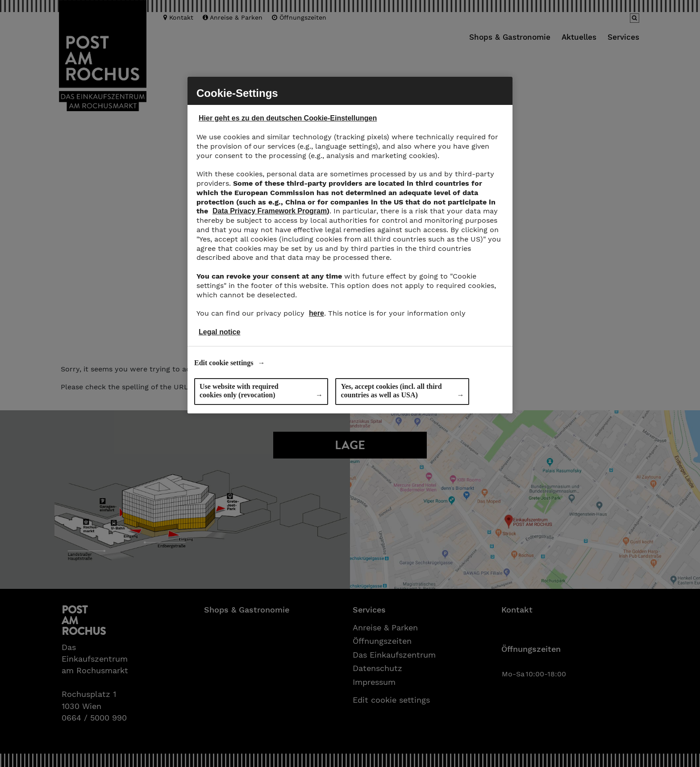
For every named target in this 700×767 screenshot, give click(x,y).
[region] (350, 245)
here (317, 313)
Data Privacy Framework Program (270, 211)
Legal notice (219, 332)
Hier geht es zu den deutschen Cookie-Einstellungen (288, 118)
